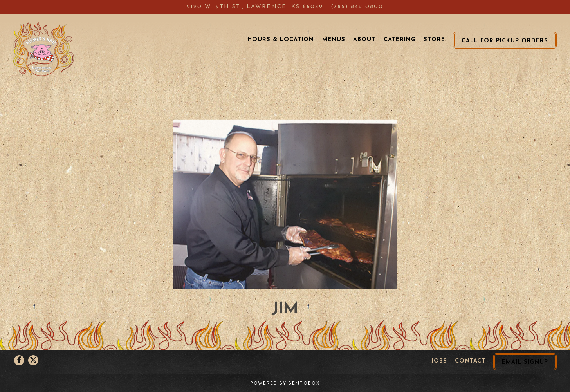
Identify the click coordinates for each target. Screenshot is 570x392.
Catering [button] (400, 40)
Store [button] (434, 40)
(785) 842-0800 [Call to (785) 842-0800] (357, 7)
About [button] (364, 40)
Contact (470, 361)
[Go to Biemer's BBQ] (255, 7)
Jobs (439, 361)
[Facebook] (19, 360)
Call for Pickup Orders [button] (505, 41)
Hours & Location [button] (281, 40)
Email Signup (525, 362)
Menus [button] (334, 40)
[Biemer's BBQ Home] (44, 49)
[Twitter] (33, 360)
